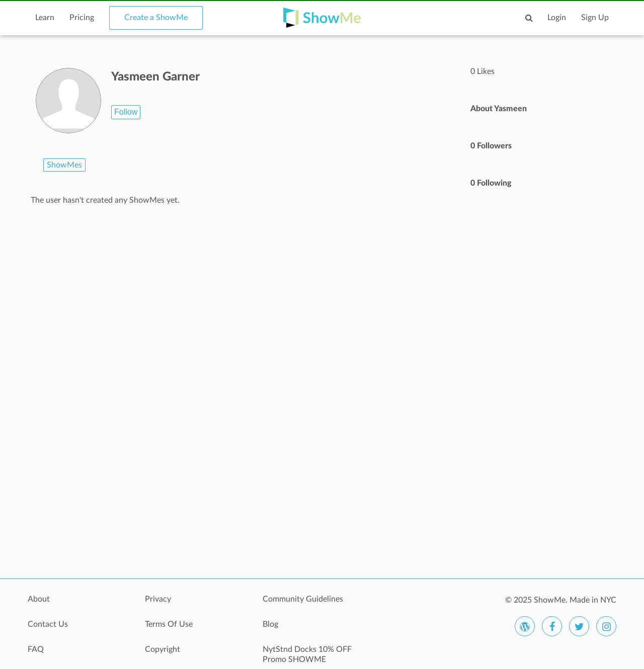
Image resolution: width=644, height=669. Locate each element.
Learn (45, 18)
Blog (270, 624)
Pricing (82, 18)
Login (557, 18)
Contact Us (48, 624)
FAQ (36, 649)
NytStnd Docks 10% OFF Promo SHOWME (307, 654)
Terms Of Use (169, 624)
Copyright (163, 649)
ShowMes (64, 165)
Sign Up (595, 18)
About (39, 599)
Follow (126, 112)
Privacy (158, 599)
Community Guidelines (303, 599)
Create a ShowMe (156, 18)
